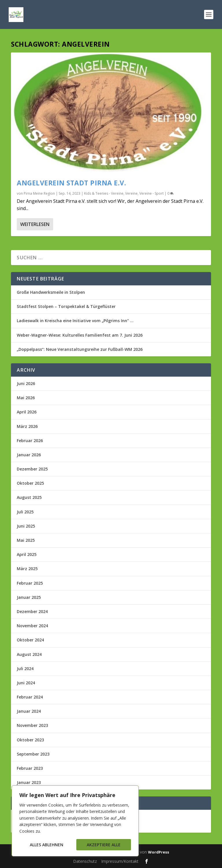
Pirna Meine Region (39, 193)
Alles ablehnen (47, 845)
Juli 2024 (25, 669)
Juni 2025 (26, 526)
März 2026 (27, 426)
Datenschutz (85, 861)
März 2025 (27, 569)
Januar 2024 (29, 711)
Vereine (131, 193)
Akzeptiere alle (104, 845)
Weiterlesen (35, 224)
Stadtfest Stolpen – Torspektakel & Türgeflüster (66, 306)
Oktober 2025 (30, 483)
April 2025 (27, 554)
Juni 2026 (26, 383)
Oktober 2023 (30, 740)
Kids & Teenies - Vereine (104, 193)
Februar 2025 (30, 583)
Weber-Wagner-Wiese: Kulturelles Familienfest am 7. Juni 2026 (80, 335)
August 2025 (29, 497)
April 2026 (27, 412)
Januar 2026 (29, 455)
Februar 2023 (30, 768)
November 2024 (32, 626)
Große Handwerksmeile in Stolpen (51, 292)
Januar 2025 (29, 597)
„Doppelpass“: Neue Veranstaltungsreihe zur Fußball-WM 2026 (80, 349)
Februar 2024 (30, 697)
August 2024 (29, 654)
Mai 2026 (26, 398)
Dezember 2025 (32, 469)
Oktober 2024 (30, 640)
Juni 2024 (26, 683)
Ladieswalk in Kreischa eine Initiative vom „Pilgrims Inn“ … (75, 321)
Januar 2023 (29, 782)
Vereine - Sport (151, 193)
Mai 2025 (26, 540)
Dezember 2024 (32, 611)
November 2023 (32, 725)
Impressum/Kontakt (120, 861)
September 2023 (33, 754)
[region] (75, 821)
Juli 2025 (25, 512)
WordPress (159, 852)
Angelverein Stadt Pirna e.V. (71, 183)
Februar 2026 (30, 441)
